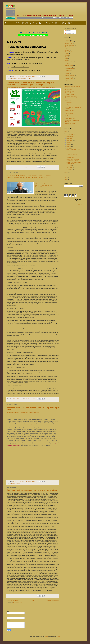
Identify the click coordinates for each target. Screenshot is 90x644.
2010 (67, 176)
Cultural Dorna (68, 101)
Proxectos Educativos (70, 75)
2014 (67, 131)
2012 (67, 172)
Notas (66, 60)
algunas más (29, 425)
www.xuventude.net (69, 125)
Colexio (67, 49)
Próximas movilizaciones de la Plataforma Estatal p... (73, 154)
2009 (67, 178)
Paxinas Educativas (69, 117)
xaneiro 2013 (70, 170)
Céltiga (67, 104)
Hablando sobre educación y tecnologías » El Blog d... (72, 160)
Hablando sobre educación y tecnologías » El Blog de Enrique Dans (23, 413)
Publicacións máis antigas (53, 600)
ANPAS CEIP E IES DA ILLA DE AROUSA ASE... (73, 150)
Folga (12, 169)
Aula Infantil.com (69, 90)
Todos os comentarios (70, 33)
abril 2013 (69, 148)
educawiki (67, 106)
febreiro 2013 (70, 168)
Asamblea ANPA (69, 44)
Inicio (33, 600)
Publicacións (68, 31)
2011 (67, 174)
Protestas (67, 74)
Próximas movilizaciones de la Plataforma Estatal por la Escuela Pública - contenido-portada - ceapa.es (30, 84)
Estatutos (78, 203)
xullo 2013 (69, 142)
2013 (67, 133)
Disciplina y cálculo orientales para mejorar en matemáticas (32, 490)
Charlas (67, 47)
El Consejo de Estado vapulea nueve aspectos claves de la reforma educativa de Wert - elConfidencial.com (30, 177)
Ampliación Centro (69, 42)
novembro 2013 (70, 137)
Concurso (67, 50)
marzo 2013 (69, 166)
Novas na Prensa (69, 65)
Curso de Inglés (68, 102)
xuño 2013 (69, 144)
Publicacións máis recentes (13, 600)
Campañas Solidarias (29, 23)
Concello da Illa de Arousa (71, 96)
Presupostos (68, 70)
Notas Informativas (19, 78)
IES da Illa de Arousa (70, 110)
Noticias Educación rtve (70, 114)
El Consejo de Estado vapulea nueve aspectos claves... (74, 157)
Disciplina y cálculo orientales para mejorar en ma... (74, 163)
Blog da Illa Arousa (69, 93)
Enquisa (67, 55)
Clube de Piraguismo (70, 95)
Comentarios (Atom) (18, 603)
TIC (19, 483)
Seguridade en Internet (70, 123)
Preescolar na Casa (69, 69)
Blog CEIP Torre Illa (69, 91)
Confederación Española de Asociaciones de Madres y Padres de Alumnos (74, 98)
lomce (66, 59)
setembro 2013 (70, 141)
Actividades (68, 40)
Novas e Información (12, 23)
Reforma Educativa (46, 23)
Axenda (70, 23)
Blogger (58, 637)
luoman (46, 637)
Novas (66, 64)
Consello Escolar (69, 52)
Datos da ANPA (60, 23)
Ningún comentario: (32, 76)
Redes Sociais (68, 77)
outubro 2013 (70, 139)
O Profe (67, 115)
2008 (67, 180)
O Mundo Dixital (15, 483)
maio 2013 (69, 146)
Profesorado (68, 72)
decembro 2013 (70, 135)
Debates (13, 78)
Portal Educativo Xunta (70, 119)
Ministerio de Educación (70, 112)
